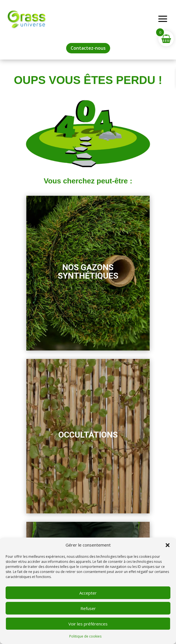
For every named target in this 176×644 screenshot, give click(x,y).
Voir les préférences (88, 624)
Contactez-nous (88, 48)
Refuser (88, 608)
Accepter (88, 593)
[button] (168, 545)
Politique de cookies (85, 636)
